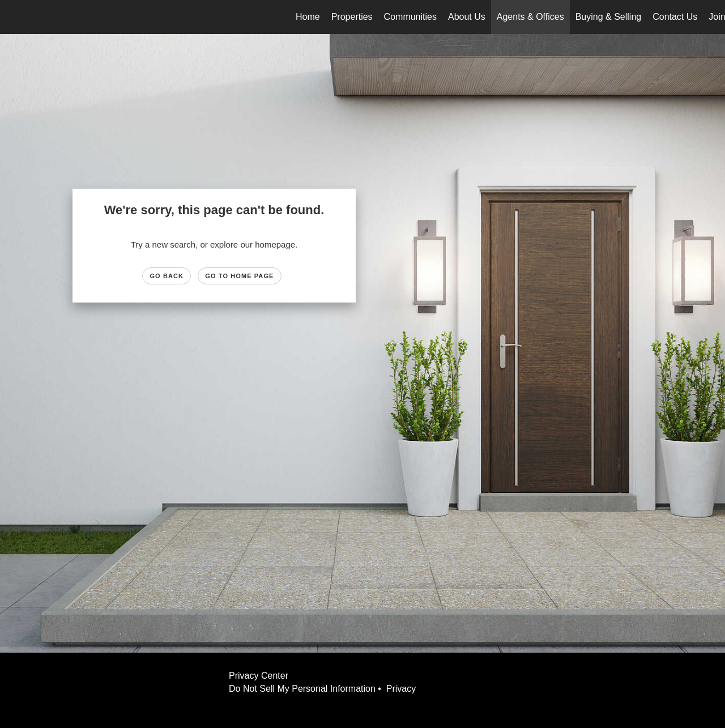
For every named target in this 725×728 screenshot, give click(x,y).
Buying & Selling (609, 17)
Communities (410, 17)
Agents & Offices (530, 17)
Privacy (404, 689)
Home (308, 17)
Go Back (167, 276)
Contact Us (675, 17)
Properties (352, 17)
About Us (467, 17)
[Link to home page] (14, 17)
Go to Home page (239, 276)
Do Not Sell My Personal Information (302, 689)
